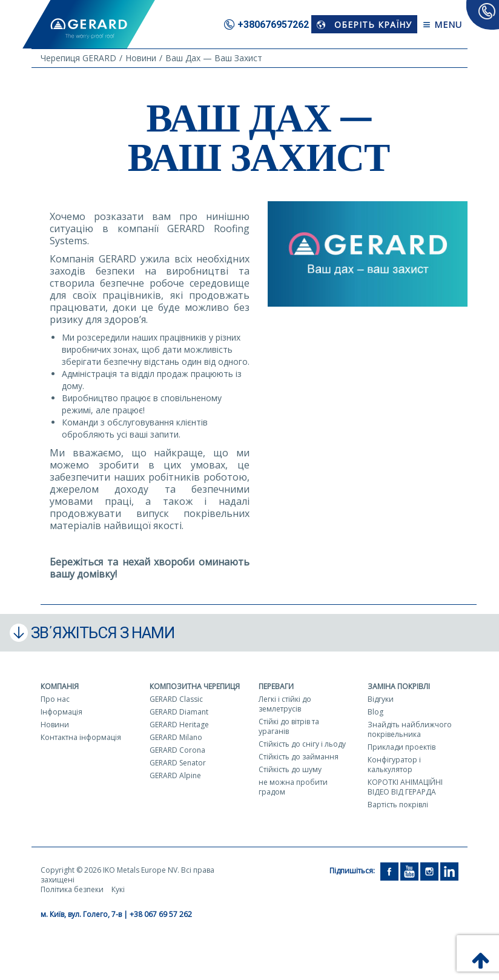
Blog (375, 712)
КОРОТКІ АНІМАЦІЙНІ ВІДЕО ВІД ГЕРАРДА (405, 787)
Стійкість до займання (299, 757)
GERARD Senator (178, 763)
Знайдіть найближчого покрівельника (410, 729)
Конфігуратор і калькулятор (394, 765)
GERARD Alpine (175, 775)
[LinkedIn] (449, 871)
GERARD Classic (176, 699)
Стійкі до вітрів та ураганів (289, 726)
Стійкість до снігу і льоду (302, 744)
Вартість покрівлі (398, 805)
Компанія (60, 686)
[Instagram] (429, 871)
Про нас (55, 699)
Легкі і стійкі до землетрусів (285, 704)
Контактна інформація (81, 737)
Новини (55, 725)
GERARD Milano (176, 737)
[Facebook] (389, 871)
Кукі (118, 889)
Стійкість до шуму (290, 769)
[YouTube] (409, 871)
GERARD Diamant (179, 712)
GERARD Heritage (179, 725)
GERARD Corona (177, 750)
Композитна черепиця (195, 686)
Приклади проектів (402, 747)
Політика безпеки (72, 889)
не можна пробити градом (293, 787)
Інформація (61, 712)
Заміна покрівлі (399, 686)
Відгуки (381, 699)
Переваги (276, 686)
